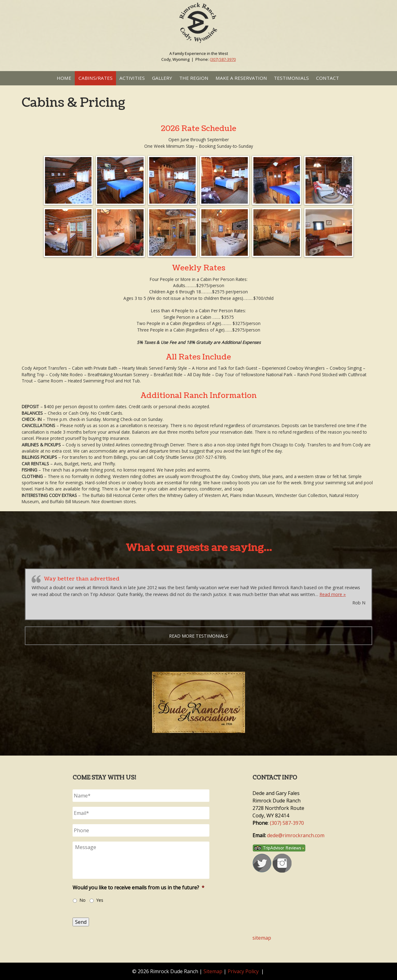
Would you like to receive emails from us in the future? (138, 888)
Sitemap (213, 971)
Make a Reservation (241, 78)
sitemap (262, 938)
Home (64, 78)
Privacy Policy (243, 971)
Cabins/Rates (96, 78)
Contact (328, 78)
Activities (132, 78)
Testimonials (291, 78)
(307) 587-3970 (223, 59)
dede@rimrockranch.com (296, 835)
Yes (100, 900)
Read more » (333, 594)
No (83, 900)
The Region (194, 78)
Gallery (162, 78)
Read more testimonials (198, 636)
